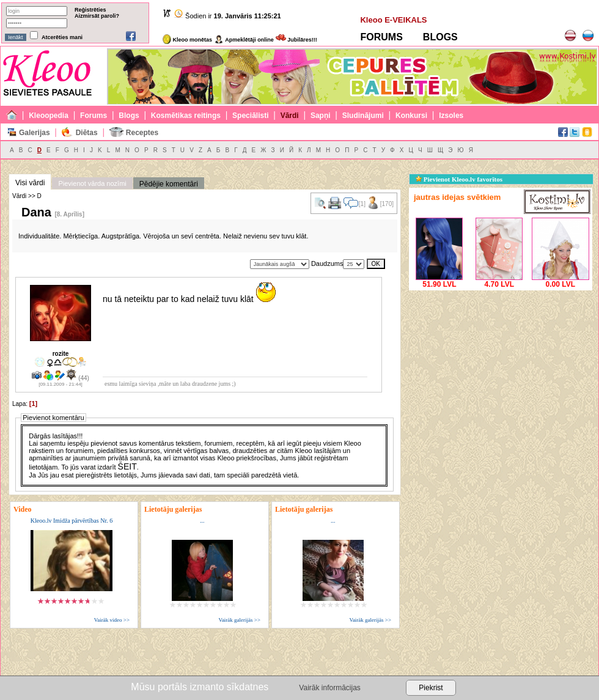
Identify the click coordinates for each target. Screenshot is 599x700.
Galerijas (35, 133)
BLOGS (440, 37)
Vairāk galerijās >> (239, 620)
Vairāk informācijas (329, 688)
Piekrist (431, 688)
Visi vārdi (30, 183)
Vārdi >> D (27, 196)
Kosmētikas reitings (186, 116)
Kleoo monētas (187, 40)
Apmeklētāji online (244, 40)
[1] (33, 403)
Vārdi (290, 116)
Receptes (142, 133)
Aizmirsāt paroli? (97, 16)
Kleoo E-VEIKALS (393, 20)
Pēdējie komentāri (169, 184)
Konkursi (411, 116)
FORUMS (381, 37)
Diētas (87, 133)
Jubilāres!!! (296, 40)
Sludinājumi (363, 116)
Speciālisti (250, 116)
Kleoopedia (49, 116)
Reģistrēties (90, 10)
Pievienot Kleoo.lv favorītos (459, 179)
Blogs (129, 116)
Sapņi (321, 116)
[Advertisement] (501, 370)
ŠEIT (127, 466)
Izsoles (451, 116)
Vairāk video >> (112, 620)
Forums (94, 116)
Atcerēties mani (62, 37)
